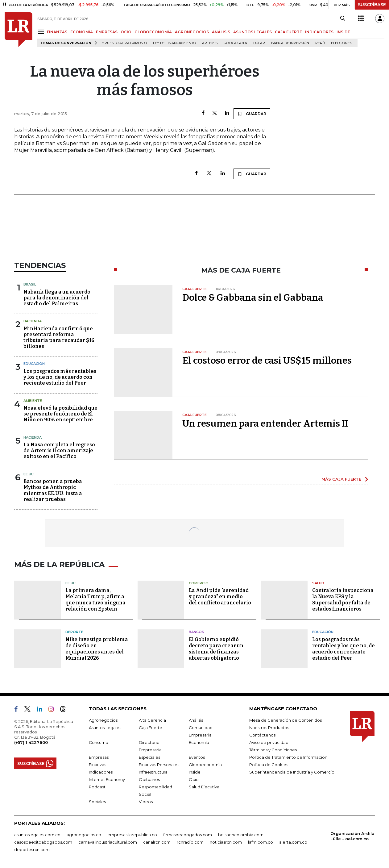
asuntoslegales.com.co (37, 835)
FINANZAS (57, 32)
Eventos (197, 757)
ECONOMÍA (82, 32)
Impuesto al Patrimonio (124, 43)
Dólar (259, 43)
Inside (195, 772)
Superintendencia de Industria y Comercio (292, 772)
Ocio (194, 779)
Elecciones (341, 43)
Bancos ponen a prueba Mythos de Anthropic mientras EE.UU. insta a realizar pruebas (53, 490)
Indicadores (101, 772)
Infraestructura (153, 772)
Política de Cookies (269, 765)
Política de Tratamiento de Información (288, 757)
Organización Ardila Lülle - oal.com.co (352, 836)
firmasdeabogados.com (188, 835)
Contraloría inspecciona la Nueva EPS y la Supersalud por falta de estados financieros (343, 600)
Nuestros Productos (269, 728)
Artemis (210, 43)
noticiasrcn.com (226, 842)
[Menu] (42, 32)
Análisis (196, 720)
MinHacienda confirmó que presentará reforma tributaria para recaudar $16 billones (59, 338)
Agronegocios (103, 720)
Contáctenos (262, 735)
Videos (146, 802)
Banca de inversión (290, 43)
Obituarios (149, 779)
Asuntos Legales (105, 728)
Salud (318, 583)
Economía (199, 742)
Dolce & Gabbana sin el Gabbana (253, 298)
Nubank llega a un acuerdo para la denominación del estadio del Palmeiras (57, 298)
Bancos (197, 632)
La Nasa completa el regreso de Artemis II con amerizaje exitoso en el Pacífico (59, 451)
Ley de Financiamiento (174, 43)
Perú (320, 43)
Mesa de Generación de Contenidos (286, 720)
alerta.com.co (293, 842)
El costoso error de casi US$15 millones (267, 361)
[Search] (343, 19)
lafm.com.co (261, 842)
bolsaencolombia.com (241, 835)
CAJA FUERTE (288, 32)
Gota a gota (235, 43)
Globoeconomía (205, 765)
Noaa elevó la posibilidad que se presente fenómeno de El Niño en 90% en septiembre (60, 414)
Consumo (99, 742)
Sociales (97, 802)
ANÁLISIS (221, 32)
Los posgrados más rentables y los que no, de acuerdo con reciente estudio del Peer (60, 377)
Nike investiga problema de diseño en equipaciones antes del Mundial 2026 (97, 649)
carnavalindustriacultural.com (108, 842)
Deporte (74, 632)
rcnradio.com (190, 842)
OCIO (126, 32)
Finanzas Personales (159, 765)
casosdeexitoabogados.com (43, 842)
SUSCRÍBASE (372, 5)
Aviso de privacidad (269, 742)
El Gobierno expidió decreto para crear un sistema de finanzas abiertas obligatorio (216, 649)
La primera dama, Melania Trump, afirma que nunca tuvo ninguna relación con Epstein (95, 600)
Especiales (149, 757)
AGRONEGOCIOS (192, 32)
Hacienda (33, 321)
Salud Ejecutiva (204, 787)
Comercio (199, 583)
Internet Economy (107, 779)
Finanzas (97, 765)
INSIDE (343, 32)
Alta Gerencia (152, 720)
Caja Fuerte (151, 728)
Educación (34, 364)
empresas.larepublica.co (132, 835)
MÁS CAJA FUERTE (341, 479)
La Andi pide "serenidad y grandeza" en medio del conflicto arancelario (220, 597)
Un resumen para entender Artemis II (265, 424)
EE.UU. (29, 474)
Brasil (30, 284)
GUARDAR (252, 114)
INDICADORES (319, 32)
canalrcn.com (157, 842)
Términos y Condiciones (273, 750)
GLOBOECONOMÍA (153, 32)
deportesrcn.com (32, 849)
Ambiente (33, 401)
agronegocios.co (84, 835)
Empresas (99, 757)
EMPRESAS (107, 32)
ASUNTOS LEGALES (252, 32)
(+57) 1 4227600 (31, 742)
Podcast (97, 787)
